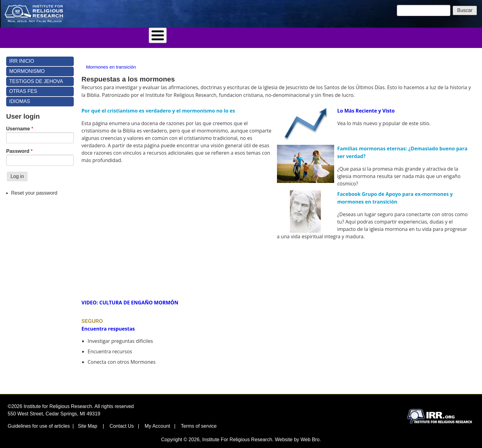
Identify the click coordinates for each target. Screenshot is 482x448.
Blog (160, 36)
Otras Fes (23, 87)
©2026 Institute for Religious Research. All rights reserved (71, 402)
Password (18, 147)
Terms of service (199, 422)
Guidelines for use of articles (39, 422)
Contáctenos (261, 36)
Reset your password (34, 189)
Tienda (185, 36)
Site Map (87, 422)
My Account (158, 422)
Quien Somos (220, 36)
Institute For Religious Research (237, 436)
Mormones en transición (111, 63)
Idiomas (296, 36)
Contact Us (122, 422)
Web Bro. (311, 436)
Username (18, 125)
